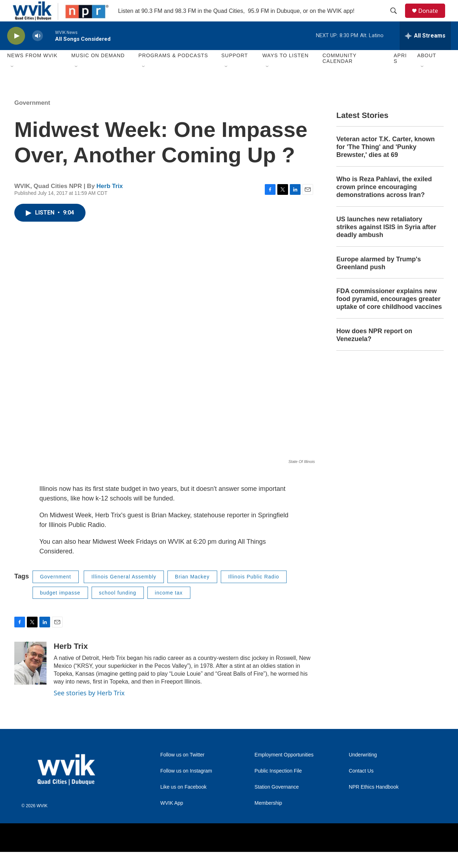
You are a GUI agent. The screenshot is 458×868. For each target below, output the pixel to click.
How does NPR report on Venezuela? (374, 351)
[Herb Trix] (30, 679)
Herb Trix (110, 202)
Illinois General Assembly (124, 593)
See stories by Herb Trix (89, 709)
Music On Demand (98, 71)
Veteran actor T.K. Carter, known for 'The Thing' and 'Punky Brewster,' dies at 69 (386, 163)
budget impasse (60, 609)
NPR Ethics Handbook (374, 803)
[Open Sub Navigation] (13, 83)
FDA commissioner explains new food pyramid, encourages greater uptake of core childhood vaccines (389, 315)
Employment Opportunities (284, 771)
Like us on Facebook (183, 803)
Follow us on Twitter (182, 771)
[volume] (38, 52)
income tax (169, 609)
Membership (268, 819)
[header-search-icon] (397, 19)
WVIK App (172, 819)
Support (234, 71)
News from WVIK (32, 71)
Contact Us (361, 787)
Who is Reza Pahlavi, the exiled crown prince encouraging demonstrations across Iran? (384, 203)
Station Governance (277, 803)
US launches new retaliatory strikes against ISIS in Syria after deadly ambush (386, 243)
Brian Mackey (192, 593)
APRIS (400, 74)
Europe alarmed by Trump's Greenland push (379, 279)
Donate (433, 19)
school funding (118, 609)
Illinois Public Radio (254, 593)
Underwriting (363, 771)
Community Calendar (339, 74)
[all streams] (425, 52)
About (427, 71)
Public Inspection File (278, 787)
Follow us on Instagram (186, 787)
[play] (16, 52)
